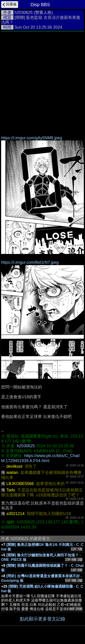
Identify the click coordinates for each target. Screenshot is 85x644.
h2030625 (24, 12)
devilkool (14, 466)
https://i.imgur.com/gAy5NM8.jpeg (32, 138)
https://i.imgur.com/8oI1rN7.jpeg (30, 262)
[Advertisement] (42, 78)
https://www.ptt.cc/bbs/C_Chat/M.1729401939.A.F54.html (40, 458)
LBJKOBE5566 (20, 484)
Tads (11, 490)
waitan (12, 472)
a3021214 (15, 514)
